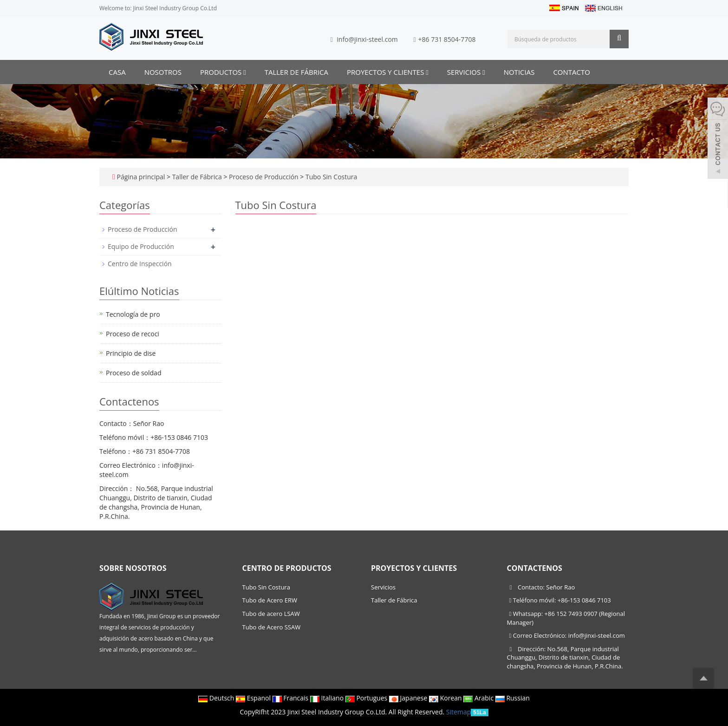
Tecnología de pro (133, 314)
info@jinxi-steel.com (367, 39)
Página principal (141, 177)
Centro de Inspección (140, 264)
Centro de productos (287, 568)
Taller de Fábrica (296, 72)
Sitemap (458, 712)
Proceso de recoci (133, 334)
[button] (244, 72)
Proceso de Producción (263, 177)
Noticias (519, 72)
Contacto (572, 72)
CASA (117, 72)
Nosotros (163, 72)
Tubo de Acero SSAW (272, 627)
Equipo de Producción (141, 246)
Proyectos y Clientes (388, 72)
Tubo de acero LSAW (271, 614)
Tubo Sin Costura (330, 177)
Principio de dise (131, 353)
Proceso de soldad (133, 373)
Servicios (466, 72)
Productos (223, 72)
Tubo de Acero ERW (270, 600)
